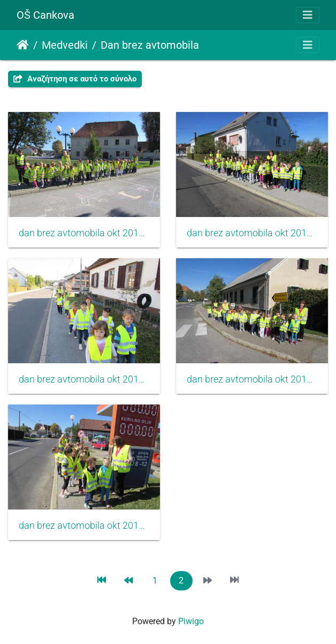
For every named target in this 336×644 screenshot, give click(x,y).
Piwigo (191, 621)
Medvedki (65, 45)
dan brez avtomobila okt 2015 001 (252, 379)
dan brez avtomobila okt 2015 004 (84, 379)
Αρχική (23, 45)
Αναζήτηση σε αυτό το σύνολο (75, 79)
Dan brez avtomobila (150, 45)
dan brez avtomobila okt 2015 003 (252, 233)
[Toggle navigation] (308, 15)
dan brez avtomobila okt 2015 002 (84, 526)
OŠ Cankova (45, 15)
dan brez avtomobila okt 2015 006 (84, 233)
